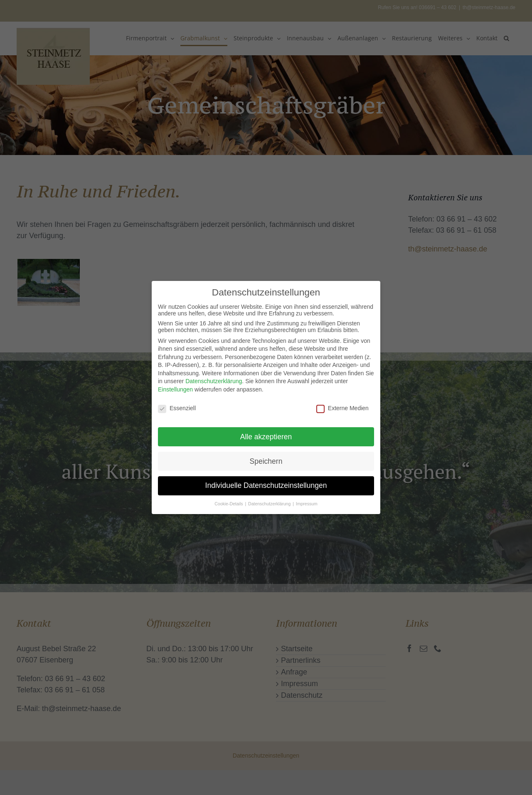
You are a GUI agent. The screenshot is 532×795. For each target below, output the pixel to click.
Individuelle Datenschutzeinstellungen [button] (266, 482)
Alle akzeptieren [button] (266, 433)
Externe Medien (342, 404)
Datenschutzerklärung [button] (270, 500)
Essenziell (177, 404)
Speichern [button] (266, 457)
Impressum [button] (307, 500)
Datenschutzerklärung (214, 377)
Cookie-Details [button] (229, 500)
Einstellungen (175, 386)
